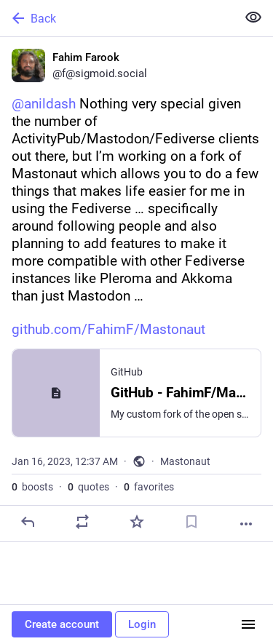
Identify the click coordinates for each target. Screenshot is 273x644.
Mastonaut (185, 461)
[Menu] (248, 624)
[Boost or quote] (82, 522)
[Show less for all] (253, 17)
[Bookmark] (191, 522)
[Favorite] (137, 522)
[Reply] (28, 522)
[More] (246, 524)
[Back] (117, 18)
